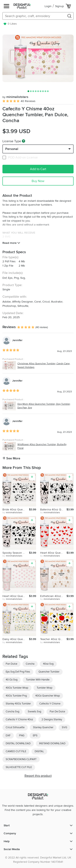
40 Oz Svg (12, 680)
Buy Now (38, 181)
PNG (22, 736)
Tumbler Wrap (44, 688)
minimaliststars (15, 97)
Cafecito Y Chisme (50, 704)
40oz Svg (48, 664)
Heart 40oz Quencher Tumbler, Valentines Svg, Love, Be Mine (16, 596)
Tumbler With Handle (38, 680)
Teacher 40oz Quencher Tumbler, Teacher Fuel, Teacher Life (53, 639)
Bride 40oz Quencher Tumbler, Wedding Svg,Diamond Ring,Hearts (16, 509)
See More (11, 458)
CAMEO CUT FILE (16, 751)
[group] (38, 58)
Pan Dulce (11, 664)
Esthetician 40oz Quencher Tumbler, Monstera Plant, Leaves (53, 596)
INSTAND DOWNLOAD (52, 743)
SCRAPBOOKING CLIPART (21, 759)
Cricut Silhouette (15, 727)
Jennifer (17, 340)
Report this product (38, 776)
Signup (59, 6)
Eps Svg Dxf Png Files (18, 672)
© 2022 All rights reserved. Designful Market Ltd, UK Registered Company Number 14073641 (38, 860)
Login (48, 6)
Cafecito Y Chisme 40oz (19, 719)
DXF (8, 736)
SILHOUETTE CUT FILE (19, 767)
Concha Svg (12, 712)
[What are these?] (24, 141)
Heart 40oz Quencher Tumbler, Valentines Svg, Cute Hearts (53, 553)
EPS (35, 736)
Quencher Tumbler (49, 672)
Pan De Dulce (57, 712)
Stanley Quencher (43, 727)
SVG (64, 727)
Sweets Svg (34, 712)
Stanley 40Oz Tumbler (18, 704)
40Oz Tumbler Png (16, 696)
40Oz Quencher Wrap (48, 696)
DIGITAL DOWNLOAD (18, 743)
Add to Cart (38, 169)
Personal (12, 149)
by (12, 513)
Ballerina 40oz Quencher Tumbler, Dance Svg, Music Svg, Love (53, 509)
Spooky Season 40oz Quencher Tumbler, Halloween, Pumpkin (16, 553)
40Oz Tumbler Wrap (17, 688)
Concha (30, 664)
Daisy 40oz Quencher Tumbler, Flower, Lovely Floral (16, 639)
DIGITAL (39, 751)
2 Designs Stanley (52, 719)
